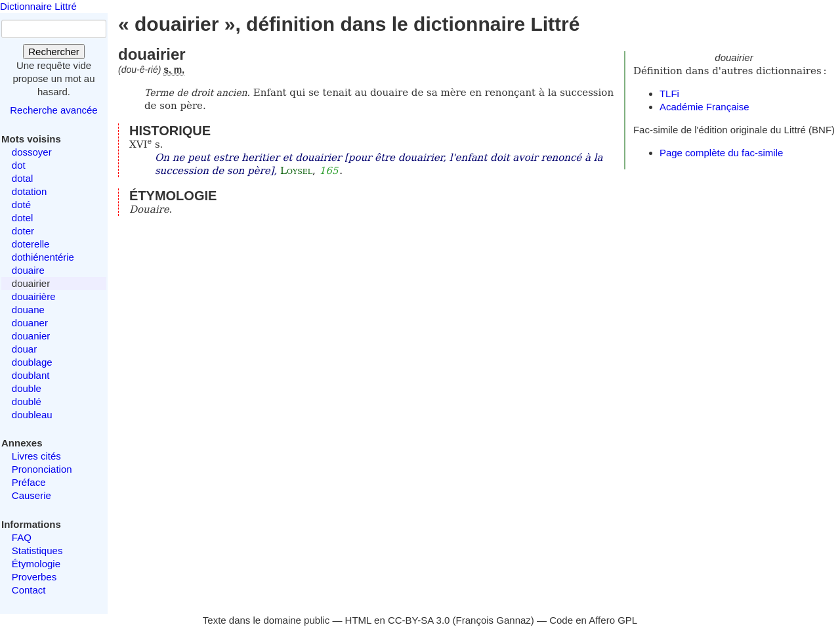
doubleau (32, 415)
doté (21, 205)
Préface (29, 482)
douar (24, 349)
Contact (29, 590)
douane (28, 310)
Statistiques (37, 551)
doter (23, 231)
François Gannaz (493, 620)
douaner (30, 323)
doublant (31, 375)
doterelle (31, 244)
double (27, 388)
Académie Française (704, 107)
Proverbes (34, 577)
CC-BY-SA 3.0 (419, 620)
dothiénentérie (43, 257)
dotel (23, 218)
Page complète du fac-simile (721, 153)
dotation (29, 191)
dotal (23, 178)
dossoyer (32, 152)
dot (19, 165)
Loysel (296, 171)
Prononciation (42, 469)
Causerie (31, 495)
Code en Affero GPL (593, 620)
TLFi (669, 94)
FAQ (22, 537)
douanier (31, 336)
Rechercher (54, 52)
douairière (34, 296)
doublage (32, 362)
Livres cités (36, 456)
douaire (28, 270)
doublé (27, 401)
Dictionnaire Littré (38, 6)
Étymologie (36, 564)
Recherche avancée (53, 110)
